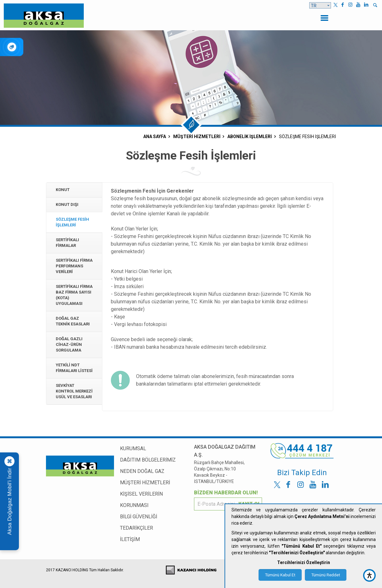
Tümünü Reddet (326, 575)
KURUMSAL (133, 448)
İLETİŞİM (130, 539)
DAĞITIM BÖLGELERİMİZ (148, 460)
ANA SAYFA (155, 137)
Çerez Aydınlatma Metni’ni (322, 516)
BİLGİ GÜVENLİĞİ (139, 517)
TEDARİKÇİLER (137, 528)
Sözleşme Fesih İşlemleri (72, 222)
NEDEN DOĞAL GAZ (142, 471)
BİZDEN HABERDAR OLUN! (226, 493)
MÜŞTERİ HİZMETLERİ (145, 483)
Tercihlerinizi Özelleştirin (304, 562)
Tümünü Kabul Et (280, 575)
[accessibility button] (369, 575)
